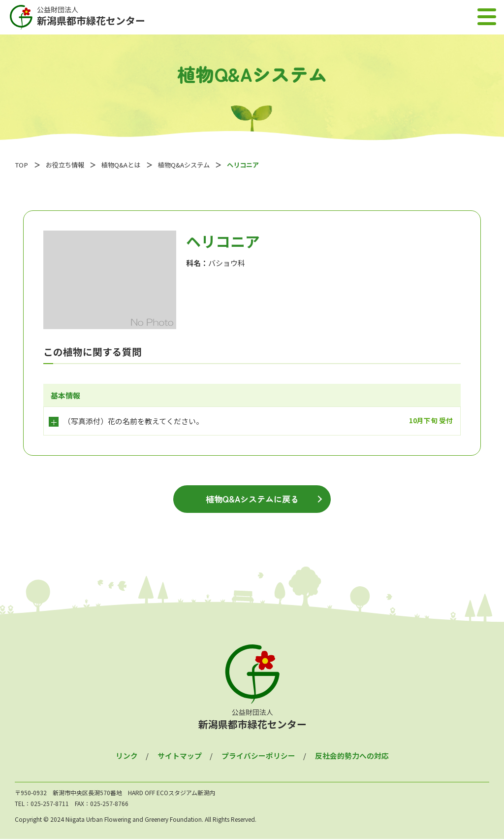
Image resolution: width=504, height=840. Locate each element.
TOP (22, 165)
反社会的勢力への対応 (352, 756)
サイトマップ (180, 756)
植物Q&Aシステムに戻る (252, 500)
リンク (127, 756)
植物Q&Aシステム (191, 165)
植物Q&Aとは (126, 165)
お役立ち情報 (67, 165)
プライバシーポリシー (258, 756)
